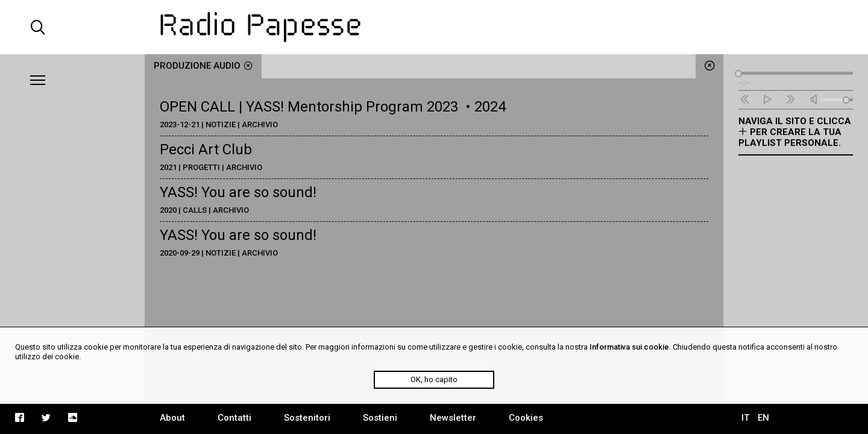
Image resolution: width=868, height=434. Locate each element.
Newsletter (453, 418)
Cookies (526, 418)
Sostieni (380, 418)
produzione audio (203, 66)
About (172, 418)
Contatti (234, 418)
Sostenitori (307, 418)
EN (763, 418)
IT (745, 418)
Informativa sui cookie (629, 347)
